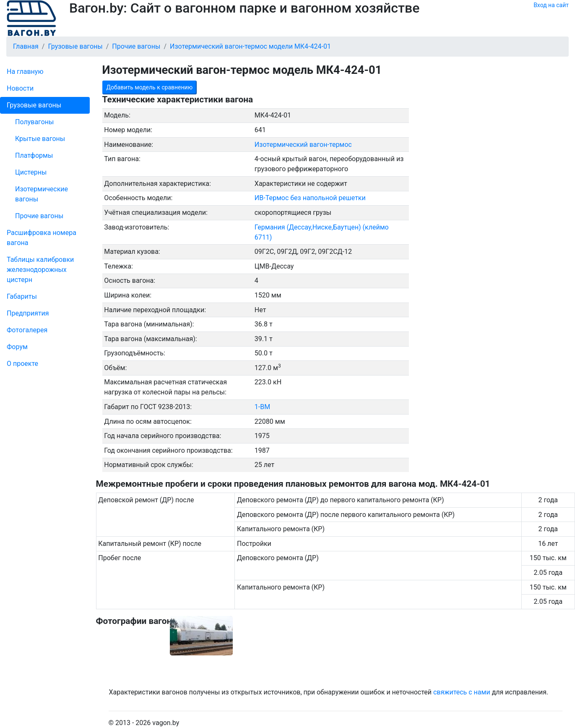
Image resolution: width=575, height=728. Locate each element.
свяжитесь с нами (462, 692)
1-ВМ (262, 407)
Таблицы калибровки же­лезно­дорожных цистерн (40, 270)
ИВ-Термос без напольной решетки (310, 198)
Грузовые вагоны (34, 105)
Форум (17, 347)
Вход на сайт (551, 5)
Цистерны (31, 172)
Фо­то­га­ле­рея (27, 330)
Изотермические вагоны (42, 194)
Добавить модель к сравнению (150, 87)
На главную (25, 72)
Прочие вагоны (39, 216)
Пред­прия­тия (28, 313)
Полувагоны (34, 122)
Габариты (22, 296)
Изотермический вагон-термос (303, 145)
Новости (20, 88)
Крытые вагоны (40, 139)
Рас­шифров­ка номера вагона (42, 238)
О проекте (22, 364)
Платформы (34, 155)
